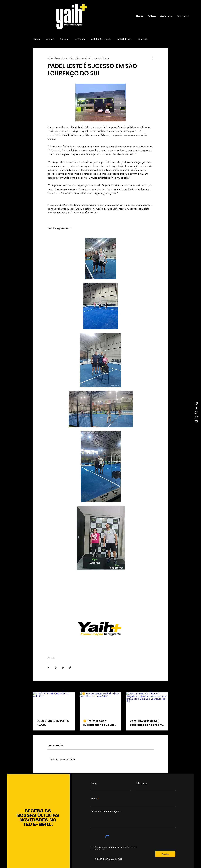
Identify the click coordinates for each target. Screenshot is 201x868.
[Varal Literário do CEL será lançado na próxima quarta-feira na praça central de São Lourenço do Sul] (147, 704)
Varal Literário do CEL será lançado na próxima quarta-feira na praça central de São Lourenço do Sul (147, 723)
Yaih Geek (142, 39)
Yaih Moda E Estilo (101, 39)
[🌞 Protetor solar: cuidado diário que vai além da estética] (100, 704)
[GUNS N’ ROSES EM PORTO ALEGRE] (54, 704)
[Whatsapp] (196, 412)
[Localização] (196, 422)
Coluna (64, 39)
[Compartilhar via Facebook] (49, 668)
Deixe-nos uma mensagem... (106, 811)
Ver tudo (164, 687)
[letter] (196, 417)
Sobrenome (142, 783)
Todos (36, 39)
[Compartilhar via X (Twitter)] (56, 668)
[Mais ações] (152, 58)
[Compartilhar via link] (70, 668)
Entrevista (79, 39)
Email (94, 799)
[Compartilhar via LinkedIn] (63, 668)
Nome (94, 783)
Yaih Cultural (124, 39)
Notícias (50, 39)
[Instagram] (196, 403)
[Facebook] (196, 408)
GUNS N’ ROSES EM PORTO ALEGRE (53, 723)
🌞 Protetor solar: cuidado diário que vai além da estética (98, 723)
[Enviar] (165, 854)
